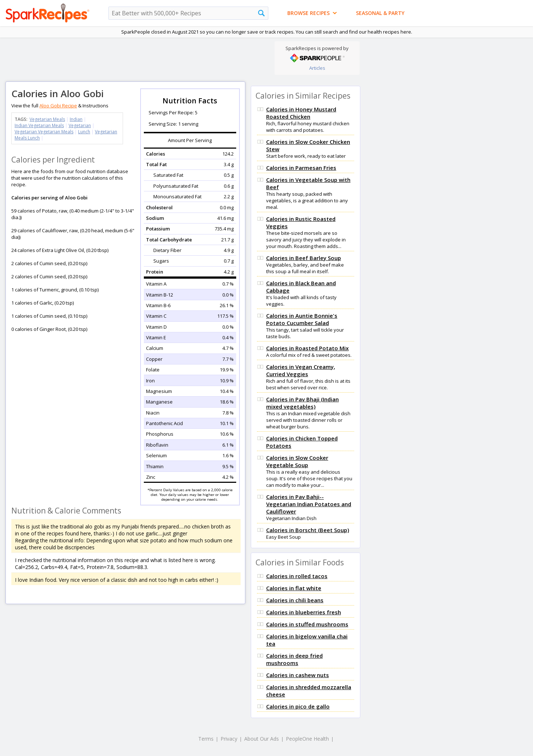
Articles (317, 68)
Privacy (229, 739)
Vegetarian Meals (47, 119)
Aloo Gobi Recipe (58, 106)
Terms (206, 739)
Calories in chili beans (295, 600)
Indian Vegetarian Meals (39, 125)
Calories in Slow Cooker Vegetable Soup (297, 461)
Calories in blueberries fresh (304, 612)
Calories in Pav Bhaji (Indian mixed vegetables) (302, 403)
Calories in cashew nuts (298, 675)
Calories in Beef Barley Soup (304, 258)
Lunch (84, 132)
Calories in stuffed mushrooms (307, 624)
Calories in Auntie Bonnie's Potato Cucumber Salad (302, 319)
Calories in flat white (294, 588)
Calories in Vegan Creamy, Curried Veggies (301, 370)
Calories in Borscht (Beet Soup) (308, 530)
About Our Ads (262, 739)
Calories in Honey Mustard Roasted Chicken (301, 113)
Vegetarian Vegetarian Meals (44, 132)
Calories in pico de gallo (298, 706)
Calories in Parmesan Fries (301, 168)
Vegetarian (80, 125)
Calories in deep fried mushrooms (294, 659)
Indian (76, 119)
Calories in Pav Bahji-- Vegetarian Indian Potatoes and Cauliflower (309, 504)
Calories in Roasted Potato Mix (307, 348)
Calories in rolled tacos (297, 576)
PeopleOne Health (307, 739)
